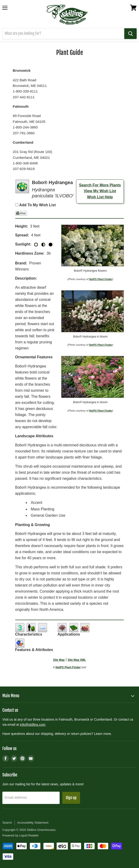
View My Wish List (100, 191)
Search (7, 823)
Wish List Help (100, 197)
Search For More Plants (100, 185)
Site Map (59, 660)
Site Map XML (77, 660)
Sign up (71, 798)
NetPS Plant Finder (101, 279)
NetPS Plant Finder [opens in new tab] (68, 667)
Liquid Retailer (29, 835)
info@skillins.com (33, 725)
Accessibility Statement (33, 823)
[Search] (63, 34)
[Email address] (31, 798)
